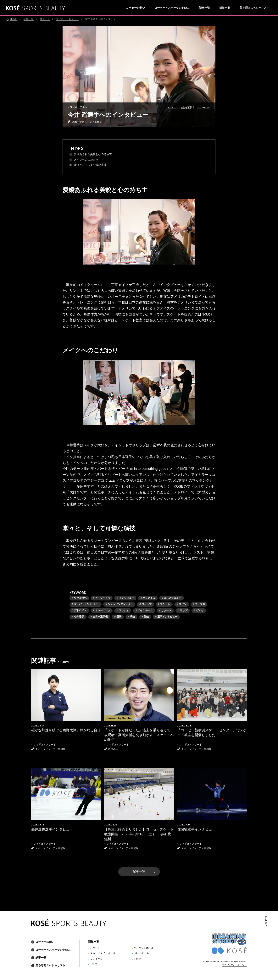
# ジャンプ (145, 604)
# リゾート (165, 610)
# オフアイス (148, 598)
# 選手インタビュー (166, 617)
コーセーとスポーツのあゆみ (172, 8)
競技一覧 (225, 8)
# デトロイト (79, 610)
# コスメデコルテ (171, 598)
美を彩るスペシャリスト (254, 8)
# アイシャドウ (102, 598)
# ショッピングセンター (119, 604)
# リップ (183, 610)
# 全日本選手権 (99, 617)
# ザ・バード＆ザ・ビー (86, 604)
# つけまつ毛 (79, 598)
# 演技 (132, 617)
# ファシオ (123, 610)
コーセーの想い (136, 8)
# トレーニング (102, 610)
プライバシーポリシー (234, 965)
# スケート (164, 604)
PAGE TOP (266, 921)
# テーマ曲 (199, 604)
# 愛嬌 (118, 617)
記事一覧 (204, 8)
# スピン (181, 604)
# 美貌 (145, 617)
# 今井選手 (78, 617)
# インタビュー (125, 598)
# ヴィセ (199, 610)
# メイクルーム (144, 610)
